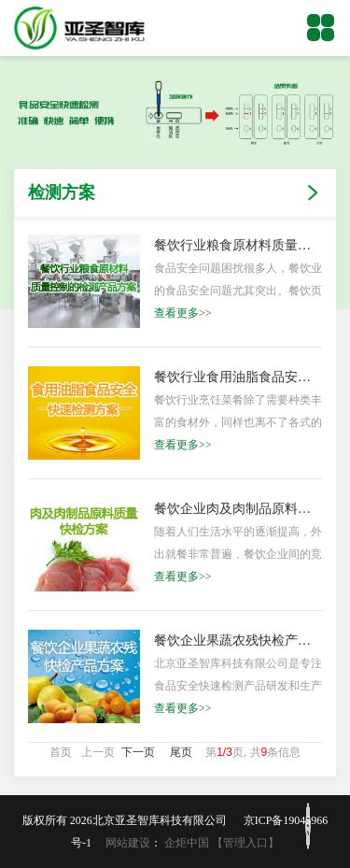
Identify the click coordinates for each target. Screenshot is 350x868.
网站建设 (128, 843)
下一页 (138, 752)
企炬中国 (187, 843)
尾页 (181, 752)
